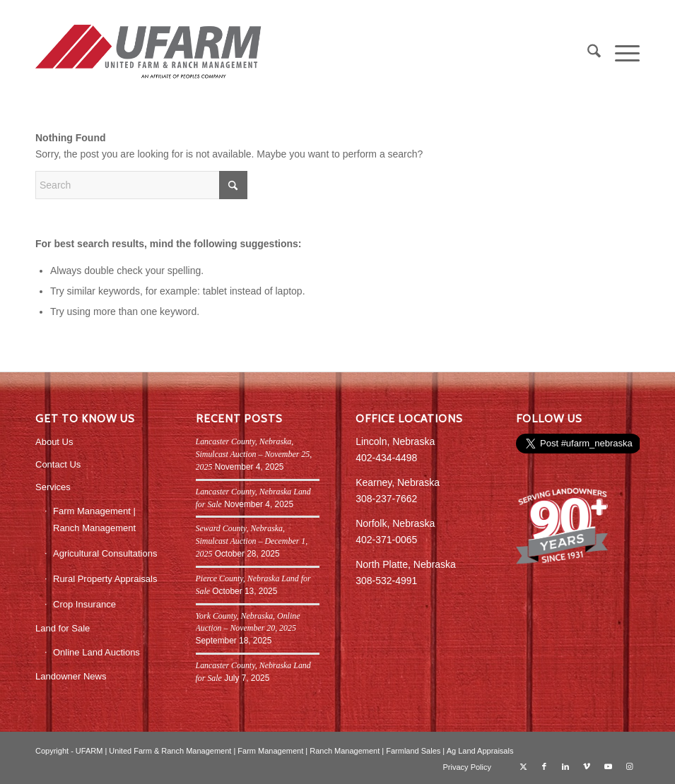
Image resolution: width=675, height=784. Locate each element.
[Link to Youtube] (608, 766)
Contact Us (58, 464)
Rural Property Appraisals (105, 579)
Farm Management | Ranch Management (94, 519)
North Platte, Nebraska (406, 564)
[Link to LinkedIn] (565, 766)
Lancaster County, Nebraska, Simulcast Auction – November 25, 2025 (254, 454)
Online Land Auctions (96, 652)
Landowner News (71, 676)
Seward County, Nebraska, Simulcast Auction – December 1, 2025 (252, 541)
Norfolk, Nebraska (395, 523)
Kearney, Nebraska (398, 482)
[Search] (587, 54)
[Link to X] (523, 766)
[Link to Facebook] (544, 766)
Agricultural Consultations (105, 553)
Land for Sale (63, 628)
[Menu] (620, 54)
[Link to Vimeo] (587, 766)
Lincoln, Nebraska (395, 441)
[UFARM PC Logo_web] (149, 54)
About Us (54, 442)
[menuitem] (587, 54)
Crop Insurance (84, 604)
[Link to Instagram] (629, 766)
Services (53, 487)
